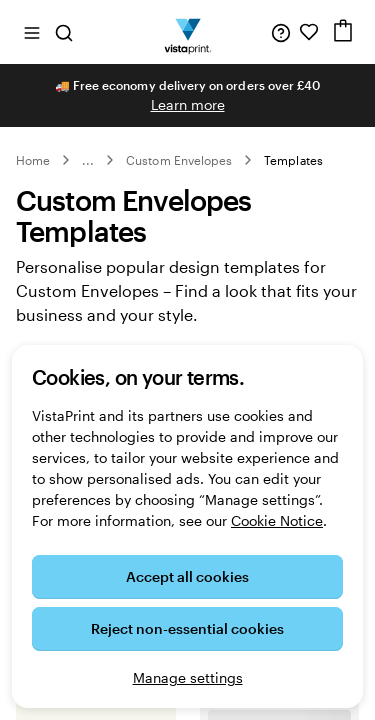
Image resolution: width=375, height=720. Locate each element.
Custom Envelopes (179, 160)
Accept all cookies (187, 576)
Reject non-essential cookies (187, 628)
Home (33, 160)
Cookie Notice (277, 520)
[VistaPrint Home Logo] (187, 32)
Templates (293, 160)
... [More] (88, 160)
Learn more (188, 104)
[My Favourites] (309, 32)
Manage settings (188, 677)
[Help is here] (281, 32)
